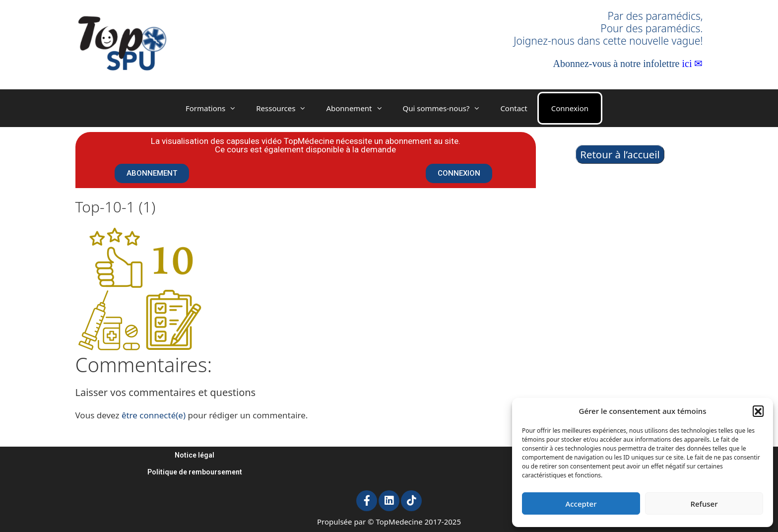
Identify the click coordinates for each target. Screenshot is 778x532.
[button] (758, 411)
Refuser (704, 504)
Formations (216, 108)
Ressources (286, 108)
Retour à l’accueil (620, 154)
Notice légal (194, 455)
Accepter (581, 504)
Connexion (570, 108)
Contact (514, 108)
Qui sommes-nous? (447, 108)
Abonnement (359, 108)
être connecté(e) (154, 415)
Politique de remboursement (195, 472)
